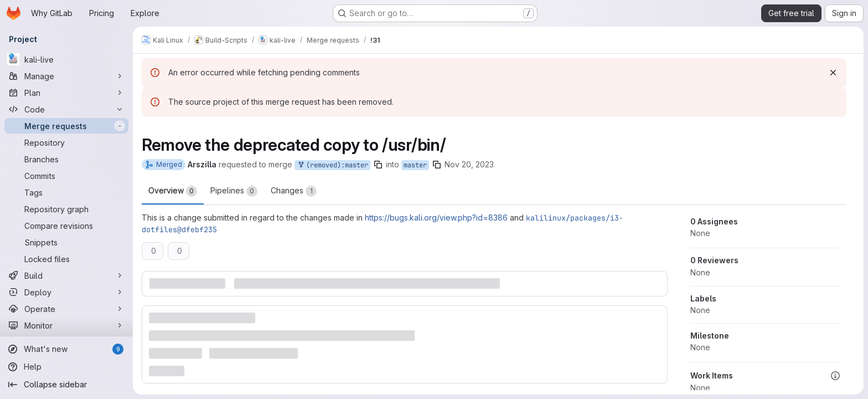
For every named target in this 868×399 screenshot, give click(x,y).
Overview (173, 191)
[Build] (66, 275)
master (415, 165)
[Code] (66, 109)
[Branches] (66, 159)
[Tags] (66, 192)
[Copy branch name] (378, 165)
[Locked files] (66, 259)
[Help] (66, 367)
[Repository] (66, 142)
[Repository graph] (66, 209)
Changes (294, 191)
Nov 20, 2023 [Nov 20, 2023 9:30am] (469, 164)
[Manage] (66, 76)
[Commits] (66, 176)
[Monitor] (66, 325)
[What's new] (66, 349)
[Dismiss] (833, 73)
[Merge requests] (66, 126)
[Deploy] (66, 292)
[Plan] (66, 93)
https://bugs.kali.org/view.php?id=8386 (436, 218)
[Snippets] (66, 242)
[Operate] (66, 309)
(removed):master (332, 165)
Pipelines (234, 191)
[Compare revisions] (66, 226)
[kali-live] (66, 59)
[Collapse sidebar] (66, 385)
